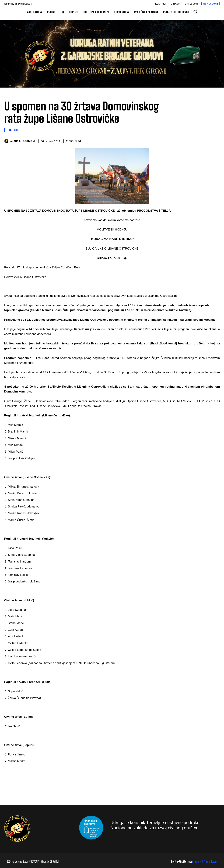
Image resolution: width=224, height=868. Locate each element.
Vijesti (13, 130)
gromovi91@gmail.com (205, 861)
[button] (195, 12)
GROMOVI (29, 141)
